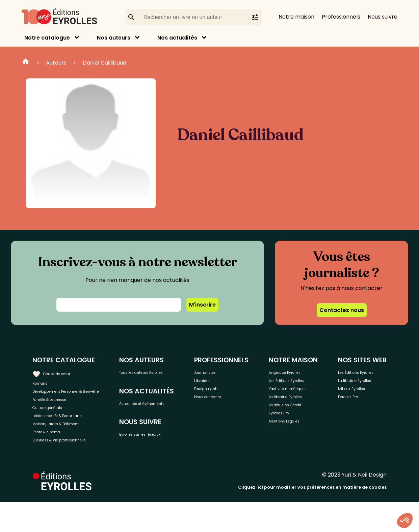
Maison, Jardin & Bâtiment (67, 447)
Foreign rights (232, 394)
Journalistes (230, 372)
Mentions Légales (302, 465)
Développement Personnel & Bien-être (71, 398)
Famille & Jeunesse (58, 414)
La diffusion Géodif (303, 443)
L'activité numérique (293, 416)
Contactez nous (342, 310)
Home (26, 63)
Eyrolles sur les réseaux (170, 457)
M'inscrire (202, 305)
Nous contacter (234, 405)
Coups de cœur (58, 372)
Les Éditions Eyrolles (294, 397)
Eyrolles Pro (294, 454)
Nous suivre (383, 17)
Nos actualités (177, 38)
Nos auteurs (114, 38)
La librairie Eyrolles (303, 432)
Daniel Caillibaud (104, 63)
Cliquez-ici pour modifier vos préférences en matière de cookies (312, 518)
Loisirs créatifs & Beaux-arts (69, 436)
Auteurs (56, 63)
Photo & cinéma (54, 458)
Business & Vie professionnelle (72, 469)
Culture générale (55, 425)
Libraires (225, 383)
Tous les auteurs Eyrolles (161, 376)
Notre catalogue (47, 38)
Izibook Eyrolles (359, 421)
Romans (43, 383)
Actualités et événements (156, 419)
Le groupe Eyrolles (303, 381)
